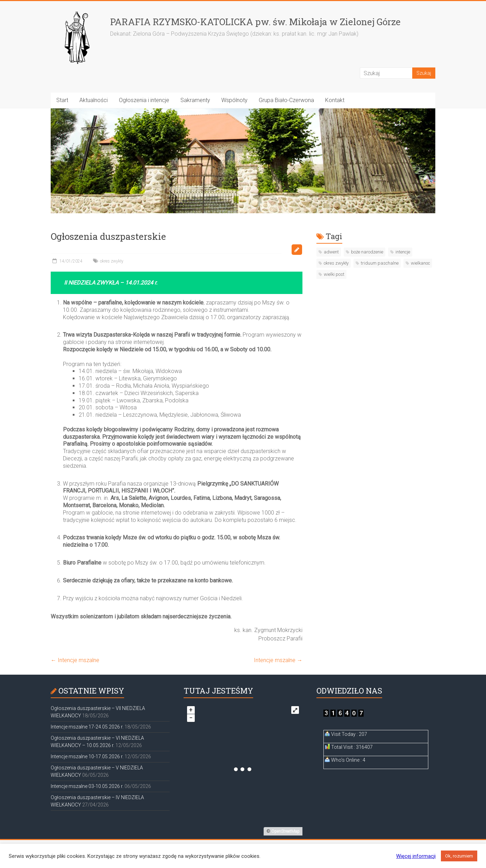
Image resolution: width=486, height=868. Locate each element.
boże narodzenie (367, 252)
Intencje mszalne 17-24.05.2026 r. (87, 727)
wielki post (334, 274)
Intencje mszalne (75, 660)
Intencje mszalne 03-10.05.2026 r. (87, 786)
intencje (403, 252)
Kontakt (335, 100)
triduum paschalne (380, 263)
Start (62, 100)
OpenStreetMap (285, 831)
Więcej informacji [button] (416, 856)
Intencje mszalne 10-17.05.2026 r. (87, 756)
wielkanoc (420, 263)
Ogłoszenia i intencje (144, 100)
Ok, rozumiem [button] (459, 856)
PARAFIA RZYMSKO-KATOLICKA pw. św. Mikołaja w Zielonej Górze (255, 22)
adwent (331, 252)
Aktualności (94, 100)
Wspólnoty (234, 100)
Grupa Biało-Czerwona (286, 100)
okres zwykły (112, 261)
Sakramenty (195, 100)
